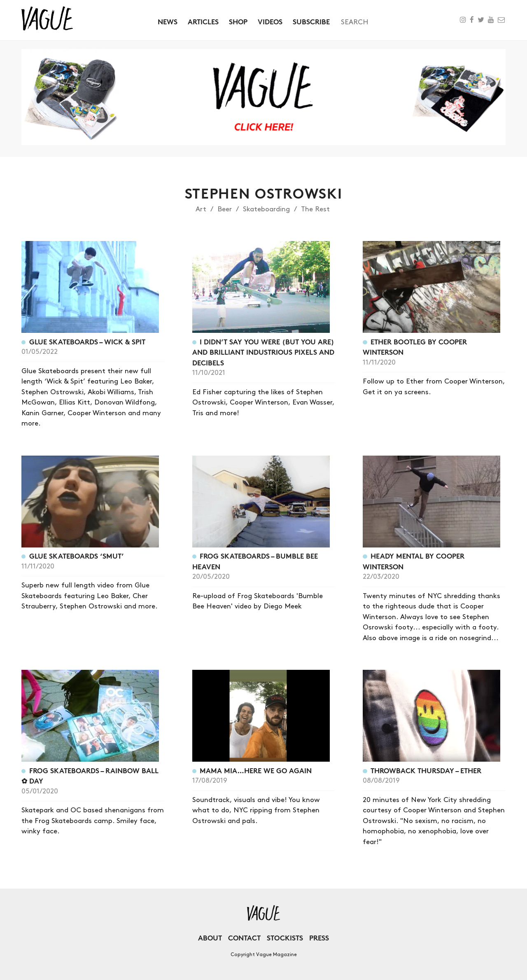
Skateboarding (266, 209)
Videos (270, 22)
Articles (203, 22)
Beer (225, 209)
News (168, 22)
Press (319, 938)
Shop (238, 22)
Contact (244, 938)
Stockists (285, 938)
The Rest (315, 209)
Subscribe (311, 22)
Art (201, 209)
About (210, 938)
